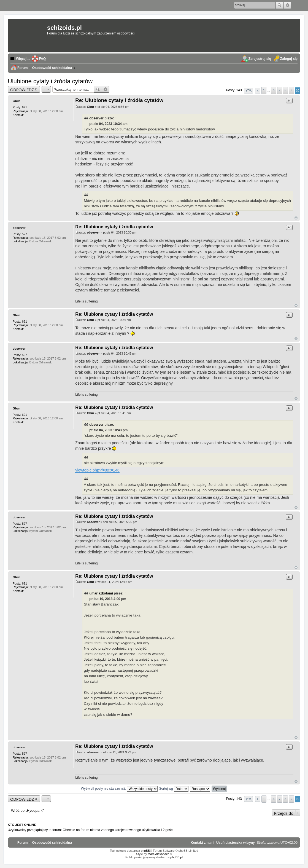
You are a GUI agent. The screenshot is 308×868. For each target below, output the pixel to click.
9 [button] (291, 90)
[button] (248, 91)
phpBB (145, 851)
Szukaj (280, 5)
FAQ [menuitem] (42, 59)
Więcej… (23, 59)
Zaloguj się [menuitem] (289, 59)
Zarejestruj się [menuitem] (260, 59)
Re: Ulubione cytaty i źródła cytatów (119, 100)
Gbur (16, 101)
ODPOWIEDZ (22, 90)
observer (96, 118)
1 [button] (264, 90)
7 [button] (280, 90)
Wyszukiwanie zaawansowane (287, 5)
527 (25, 234)
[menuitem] (236, 843)
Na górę (296, 218)
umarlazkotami (101, 593)
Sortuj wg (174, 789)
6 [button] (274, 90)
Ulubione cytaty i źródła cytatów (50, 81)
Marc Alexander (158, 854)
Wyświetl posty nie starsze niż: (119, 789)
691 (25, 107)
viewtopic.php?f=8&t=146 (97, 470)
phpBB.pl (176, 857)
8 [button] (285, 90)
